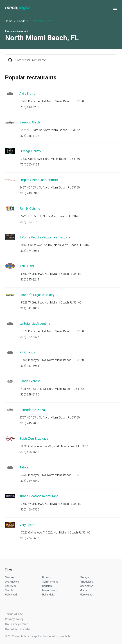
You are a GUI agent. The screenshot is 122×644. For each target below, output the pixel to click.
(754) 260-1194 (29, 165)
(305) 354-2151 (29, 222)
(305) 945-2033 (29, 423)
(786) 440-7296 (29, 107)
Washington (86, 586)
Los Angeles (12, 582)
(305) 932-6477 (29, 337)
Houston (47, 586)
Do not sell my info (18, 629)
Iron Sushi (27, 266)
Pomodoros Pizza (32, 410)
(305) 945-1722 (29, 136)
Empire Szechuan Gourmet (39, 180)
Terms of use (14, 614)
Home (9, 21)
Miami (83, 590)
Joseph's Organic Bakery (37, 295)
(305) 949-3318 (29, 193)
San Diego (11, 586)
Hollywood (11, 595)
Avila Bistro (27, 94)
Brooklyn (47, 577)
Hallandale (48, 595)
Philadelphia (87, 582)
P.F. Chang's (28, 352)
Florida (21, 21)
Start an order (110, 98)
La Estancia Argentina (35, 324)
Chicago (84, 577)
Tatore (24, 467)
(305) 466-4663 (29, 452)
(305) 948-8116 (29, 395)
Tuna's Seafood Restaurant (39, 496)
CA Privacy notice (17, 624)
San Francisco (50, 582)
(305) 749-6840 (29, 481)
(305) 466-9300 (29, 510)
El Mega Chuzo (30, 151)
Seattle (9, 590)
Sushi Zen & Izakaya (34, 439)
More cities (86, 595)
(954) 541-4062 (29, 308)
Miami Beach (50, 590)
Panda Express (30, 381)
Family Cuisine (30, 209)
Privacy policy (14, 619)
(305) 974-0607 (29, 538)
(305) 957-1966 (29, 366)
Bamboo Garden (31, 122)
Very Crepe (27, 525)
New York (10, 577)
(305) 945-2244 (29, 280)
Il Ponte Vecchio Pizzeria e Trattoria (45, 237)
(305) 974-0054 (29, 251)
